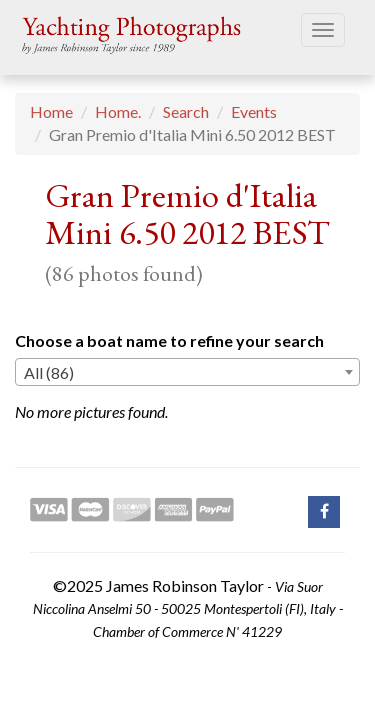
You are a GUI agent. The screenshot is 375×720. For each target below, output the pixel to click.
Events (254, 111)
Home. (118, 111)
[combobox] (187, 372)
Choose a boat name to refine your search (169, 340)
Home (51, 111)
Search (186, 111)
